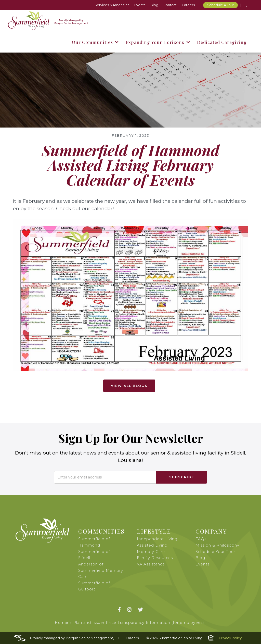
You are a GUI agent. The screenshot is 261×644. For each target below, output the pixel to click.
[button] (95, 42)
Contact (170, 5)
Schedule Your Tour (215, 552)
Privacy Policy (230, 638)
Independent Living (157, 539)
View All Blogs (129, 386)
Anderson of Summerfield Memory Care (101, 570)
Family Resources (155, 558)
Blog (154, 5)
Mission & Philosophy (217, 545)
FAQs (201, 539)
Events (140, 5)
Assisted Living (152, 545)
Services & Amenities (112, 5)
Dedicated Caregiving (222, 42)
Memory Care (151, 552)
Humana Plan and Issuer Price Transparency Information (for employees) (129, 623)
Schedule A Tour (220, 5)
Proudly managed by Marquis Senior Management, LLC (75, 638)
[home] (48, 21)
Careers (188, 5)
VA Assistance (151, 564)
